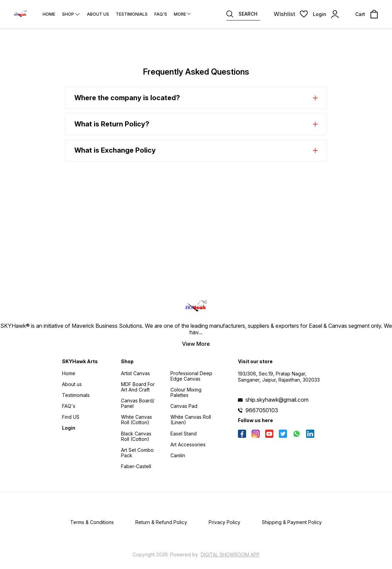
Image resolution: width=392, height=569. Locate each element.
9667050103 (262, 410)
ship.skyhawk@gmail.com (277, 400)
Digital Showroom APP (230, 555)
